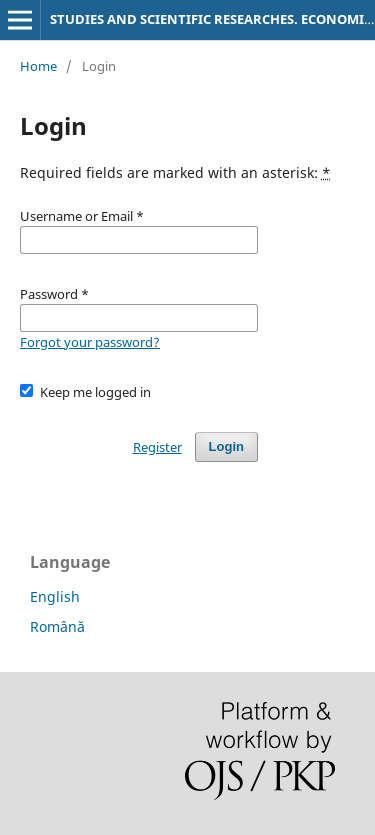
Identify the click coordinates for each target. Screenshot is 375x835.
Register (157, 447)
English (55, 596)
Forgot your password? (90, 342)
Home (38, 66)
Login (226, 446)
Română (57, 626)
